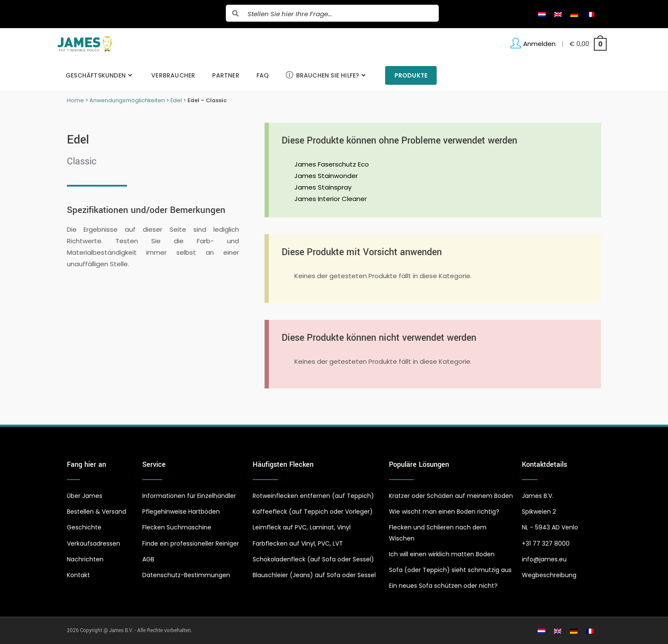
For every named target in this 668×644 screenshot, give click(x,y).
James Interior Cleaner (331, 199)
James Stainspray (323, 187)
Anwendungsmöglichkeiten (127, 100)
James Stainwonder (326, 176)
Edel (176, 100)
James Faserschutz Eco (332, 164)
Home (75, 100)
